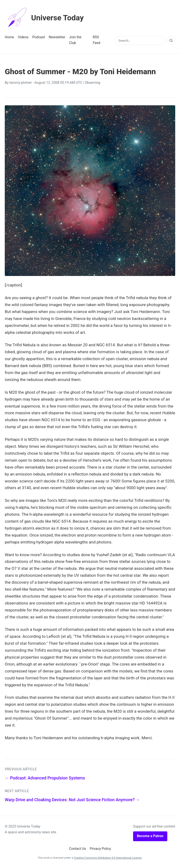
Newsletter (57, 37)
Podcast (39, 37)
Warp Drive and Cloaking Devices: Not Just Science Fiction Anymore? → (72, 800)
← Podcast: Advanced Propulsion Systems (45, 778)
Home (9, 37)
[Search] (171, 40)
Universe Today (44, 18)
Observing (93, 83)
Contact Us (77, 849)
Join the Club (75, 40)
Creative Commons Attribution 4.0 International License (108, 858)
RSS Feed (96, 40)
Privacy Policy (100, 849)
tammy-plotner (21, 83)
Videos (23, 37)
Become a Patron (150, 836)
